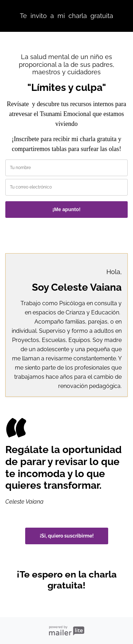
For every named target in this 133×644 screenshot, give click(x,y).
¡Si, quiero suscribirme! (67, 536)
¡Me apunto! (66, 209)
